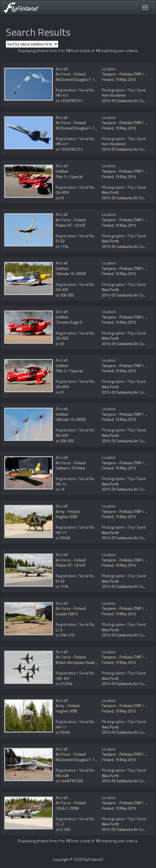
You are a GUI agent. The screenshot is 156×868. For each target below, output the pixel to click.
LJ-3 (59, 630)
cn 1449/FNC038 (69, 781)
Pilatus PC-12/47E (71, 225)
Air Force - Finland (71, 74)
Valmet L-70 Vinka (70, 468)
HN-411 (62, 95)
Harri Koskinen (114, 95)
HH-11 (61, 533)
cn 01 (60, 198)
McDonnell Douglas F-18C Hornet (83, 79)
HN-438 (62, 776)
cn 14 (60, 489)
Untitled (62, 171)
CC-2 (60, 824)
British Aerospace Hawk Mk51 (80, 662)
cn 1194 (62, 246)
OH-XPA (62, 192)
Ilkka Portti (110, 192)
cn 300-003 (65, 295)
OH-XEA (62, 338)
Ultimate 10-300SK (71, 274)
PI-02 (60, 241)
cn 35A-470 (65, 635)
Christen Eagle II (69, 322)
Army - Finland (68, 511)
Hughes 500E (67, 517)
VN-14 (61, 484)
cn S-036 (63, 829)
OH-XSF (62, 290)
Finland (108, 79)
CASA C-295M (67, 808)
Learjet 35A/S (67, 614)
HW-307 (63, 678)
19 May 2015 (125, 79)
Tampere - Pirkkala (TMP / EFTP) (128, 74)
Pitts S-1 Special (69, 177)
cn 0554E (63, 538)
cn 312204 (64, 684)
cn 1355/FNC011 (69, 101)
